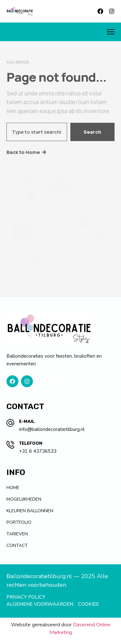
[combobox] (37, 132)
